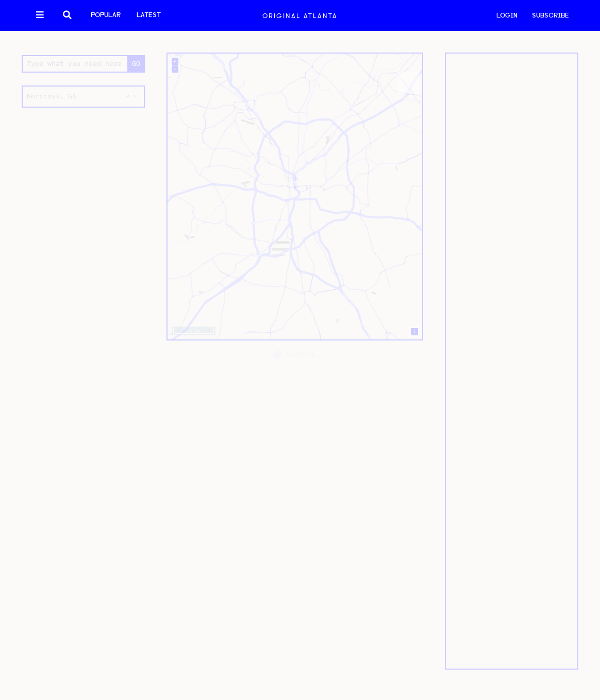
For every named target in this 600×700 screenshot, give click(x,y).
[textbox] (83, 97)
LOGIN (507, 16)
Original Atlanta (300, 16)
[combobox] (83, 97)
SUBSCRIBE (551, 16)
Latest (149, 15)
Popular (106, 15)
